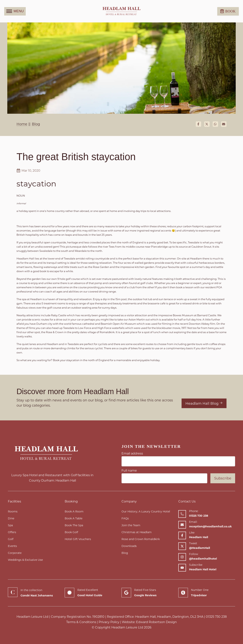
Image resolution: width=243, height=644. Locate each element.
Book (228, 11)
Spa (10, 525)
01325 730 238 (216, 617)
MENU (15, 11)
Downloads (129, 546)
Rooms (13, 511)
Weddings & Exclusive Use (25, 560)
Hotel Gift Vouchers (78, 539)
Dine (11, 518)
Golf (11, 539)
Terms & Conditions (81, 622)
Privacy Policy (109, 622)
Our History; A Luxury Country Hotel (146, 511)
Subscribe (223, 478)
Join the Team (131, 525)
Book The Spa (74, 525)
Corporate (15, 553)
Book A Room (74, 511)
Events (12, 546)
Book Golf (71, 532)
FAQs (125, 518)
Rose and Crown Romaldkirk (141, 539)
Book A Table (74, 518)
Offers (12, 532)
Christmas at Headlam (137, 532)
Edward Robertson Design (156, 622)
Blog (125, 553)
